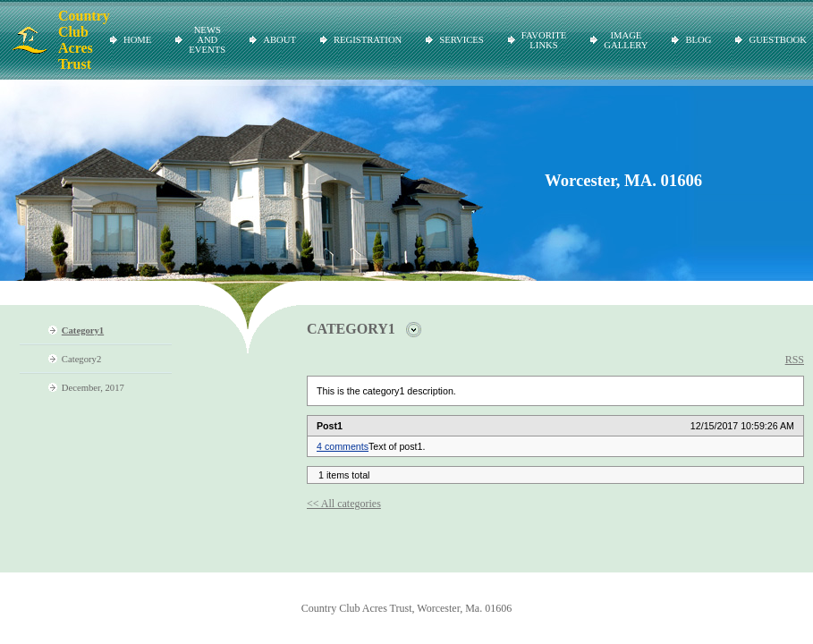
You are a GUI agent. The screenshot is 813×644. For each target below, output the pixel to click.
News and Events (207, 40)
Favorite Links (544, 40)
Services (461, 40)
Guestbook (778, 40)
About (279, 40)
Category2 (81, 359)
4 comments (343, 446)
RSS (795, 360)
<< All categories (344, 504)
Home (137, 40)
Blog (698, 40)
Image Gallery (626, 40)
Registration (368, 40)
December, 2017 (93, 388)
